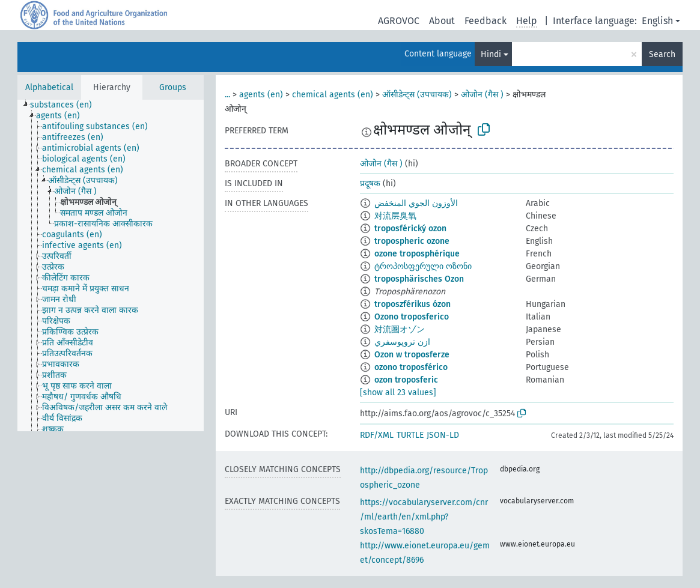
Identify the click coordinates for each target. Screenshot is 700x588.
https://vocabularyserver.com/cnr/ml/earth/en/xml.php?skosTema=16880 (424, 517)
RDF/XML (377, 435)
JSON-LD (443, 435)
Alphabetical (49, 87)
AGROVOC (399, 21)
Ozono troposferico (412, 317)
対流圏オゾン (400, 329)
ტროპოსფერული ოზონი (423, 266)
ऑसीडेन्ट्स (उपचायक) (417, 95)
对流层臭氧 (395, 216)
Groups (173, 87)
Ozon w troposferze (412, 355)
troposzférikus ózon (412, 304)
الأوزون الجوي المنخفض (416, 203)
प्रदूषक (370, 183)
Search (662, 54)
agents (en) (261, 95)
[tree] (111, 265)
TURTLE (410, 435)
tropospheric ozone (412, 241)
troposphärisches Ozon (419, 279)
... (227, 95)
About (442, 21)
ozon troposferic (406, 380)
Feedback (485, 21)
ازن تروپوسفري (402, 342)
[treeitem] (66, 105)
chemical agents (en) (333, 95)
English (657, 21)
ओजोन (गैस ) (482, 95)
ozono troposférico (411, 367)
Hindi (491, 54)
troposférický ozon (410, 229)
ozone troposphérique (417, 254)
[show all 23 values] (398, 393)
